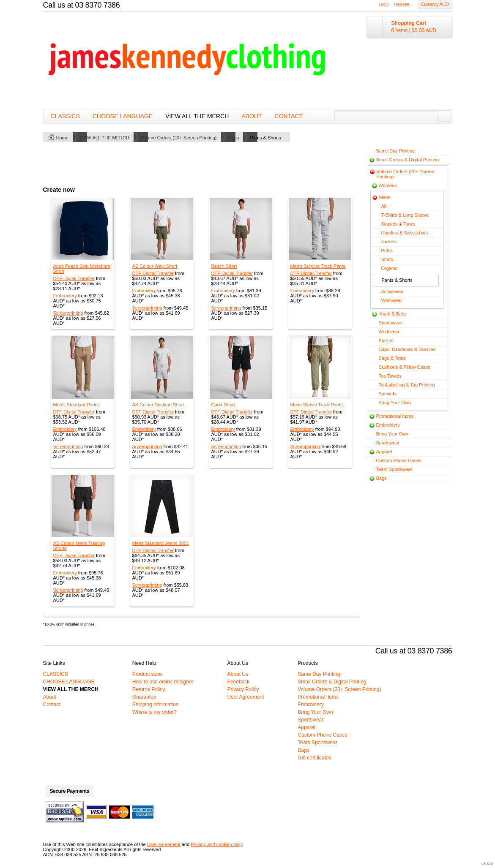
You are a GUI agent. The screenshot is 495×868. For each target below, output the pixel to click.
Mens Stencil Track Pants (317, 405)
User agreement (164, 844)
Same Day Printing (396, 151)
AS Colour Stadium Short (158, 405)
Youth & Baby (393, 314)
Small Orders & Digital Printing (408, 160)
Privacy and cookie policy (217, 844)
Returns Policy (149, 689)
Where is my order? (155, 712)
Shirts (387, 259)
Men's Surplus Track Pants (318, 266)
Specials (388, 394)
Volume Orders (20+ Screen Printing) (179, 138)
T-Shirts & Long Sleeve (405, 215)
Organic (390, 268)
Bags (382, 478)
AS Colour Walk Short (155, 266)
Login (384, 4)
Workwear (392, 300)
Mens (234, 138)
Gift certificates (314, 758)
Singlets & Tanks (398, 224)
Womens (388, 185)
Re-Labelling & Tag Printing (407, 385)
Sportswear (391, 323)
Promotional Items (395, 416)
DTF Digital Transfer (74, 278)
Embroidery (65, 296)
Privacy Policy (243, 689)
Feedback (239, 682)
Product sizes (148, 674)
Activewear (393, 291)
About (252, 116)
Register (402, 4)
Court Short (223, 405)
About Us (238, 674)
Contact (289, 116)
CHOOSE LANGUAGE (123, 116)
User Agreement (246, 697)
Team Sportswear (394, 469)
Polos (387, 250)
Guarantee (144, 697)
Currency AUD (435, 4)
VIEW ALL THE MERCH (197, 116)
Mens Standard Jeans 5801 (161, 543)
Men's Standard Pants (76, 405)
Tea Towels (390, 376)
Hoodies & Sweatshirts (405, 233)
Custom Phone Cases (399, 460)
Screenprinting (68, 313)
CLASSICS (65, 116)
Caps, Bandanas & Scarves (407, 349)
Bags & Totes (392, 358)
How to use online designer (163, 682)
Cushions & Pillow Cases (405, 367)
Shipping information (155, 705)
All (384, 206)
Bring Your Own (395, 403)
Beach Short (224, 266)
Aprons (386, 340)
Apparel (384, 452)
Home (62, 138)
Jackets (389, 242)
